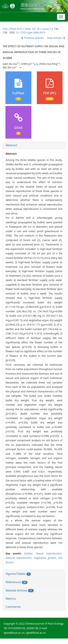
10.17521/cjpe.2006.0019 (30, 32)
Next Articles (56, 38)
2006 (28, 29)
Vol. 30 (36, 29)
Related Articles (20, 590)
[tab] (34, 145)
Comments (13, 607)
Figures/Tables (18, 574)
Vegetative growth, (46, 558)
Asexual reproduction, (20, 558)
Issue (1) (48, 29)
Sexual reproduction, (49, 553)
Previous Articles (33, 38)
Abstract (11, 145)
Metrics (11, 599)
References (17, 582)
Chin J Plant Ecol (12, 29)
